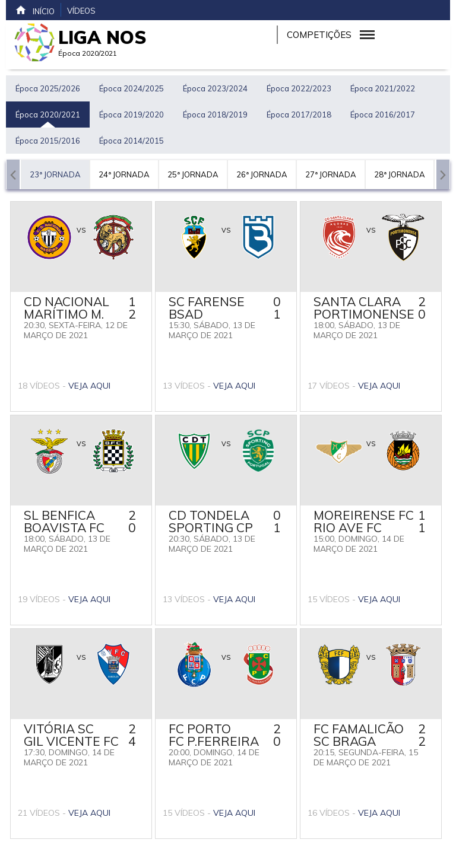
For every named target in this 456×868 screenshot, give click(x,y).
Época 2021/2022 (383, 88)
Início (35, 10)
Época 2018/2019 (215, 115)
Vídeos (81, 11)
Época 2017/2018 (299, 115)
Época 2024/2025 (132, 88)
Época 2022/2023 (299, 88)
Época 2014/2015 (132, 141)
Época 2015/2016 (48, 141)
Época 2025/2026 (48, 88)
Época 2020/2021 (48, 115)
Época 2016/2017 (383, 115)
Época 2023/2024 (215, 88)
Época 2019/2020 (132, 115)
